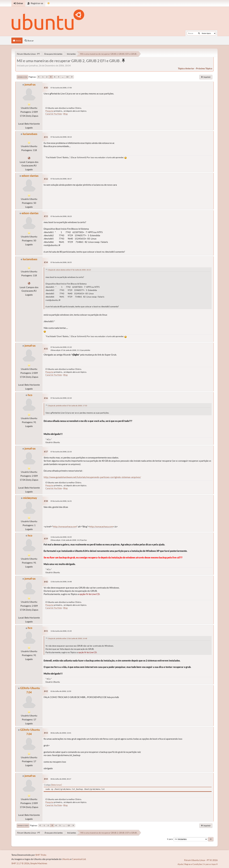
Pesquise (49, 111)
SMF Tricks (41, 855)
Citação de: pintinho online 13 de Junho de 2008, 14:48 (67, 638)
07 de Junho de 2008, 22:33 (61, 452)
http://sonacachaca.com (65, 526)
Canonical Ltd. (79, 859)
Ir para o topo (23, 826)
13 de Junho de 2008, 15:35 (61, 631)
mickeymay (30, 498)
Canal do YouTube (54, 114)
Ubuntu (66, 859)
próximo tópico (204, 68)
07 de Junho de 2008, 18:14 (61, 137)
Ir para (170, 839)
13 (67, 77)
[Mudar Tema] (49, 3)
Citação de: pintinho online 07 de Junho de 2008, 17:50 (67, 406)
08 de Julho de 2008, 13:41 (61, 733)
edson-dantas (30, 176)
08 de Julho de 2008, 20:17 (61, 779)
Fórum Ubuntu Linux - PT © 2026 (201, 860)
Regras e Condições (193, 864)
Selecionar (56, 785)
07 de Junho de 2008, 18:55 (61, 262)
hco (30, 395)
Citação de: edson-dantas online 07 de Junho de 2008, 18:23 (69, 270)
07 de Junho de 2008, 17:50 (61, 88)
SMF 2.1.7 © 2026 (20, 863)
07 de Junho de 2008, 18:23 (61, 216)
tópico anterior (186, 68)
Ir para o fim (22, 77)
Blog (65, 114)
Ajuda (180, 864)
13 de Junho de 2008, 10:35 (61, 537)
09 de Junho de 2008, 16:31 (61, 501)
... (63, 77)
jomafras (30, 84)
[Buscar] (199, 33)
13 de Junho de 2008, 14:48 (61, 582)
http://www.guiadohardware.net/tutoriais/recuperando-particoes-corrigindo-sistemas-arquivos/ (92, 477)
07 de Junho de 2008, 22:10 (61, 398)
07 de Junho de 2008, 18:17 (61, 179)
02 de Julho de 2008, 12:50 (61, 691)
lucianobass (30, 134)
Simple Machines (39, 863)
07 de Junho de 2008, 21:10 (61, 347)
